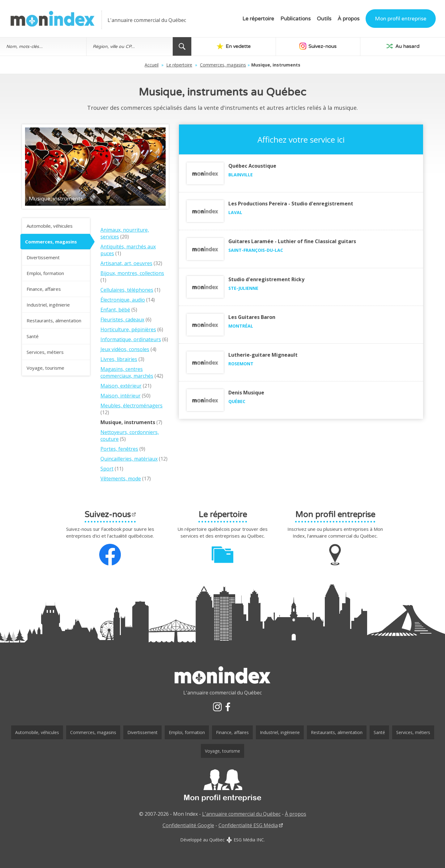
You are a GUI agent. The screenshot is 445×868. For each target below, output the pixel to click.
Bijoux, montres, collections (132, 273)
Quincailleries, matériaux (129, 459)
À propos (348, 19)
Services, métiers (45, 352)
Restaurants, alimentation (54, 320)
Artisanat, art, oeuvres (126, 263)
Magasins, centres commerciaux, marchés (127, 372)
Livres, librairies (119, 359)
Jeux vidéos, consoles (125, 349)
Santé (33, 336)
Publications (295, 19)
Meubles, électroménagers (131, 406)
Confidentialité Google (188, 825)
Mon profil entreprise (401, 19)
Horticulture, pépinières (128, 329)
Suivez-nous (318, 46)
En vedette (234, 46)
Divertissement (43, 257)
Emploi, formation (45, 273)
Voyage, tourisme (45, 368)
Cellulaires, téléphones (127, 290)
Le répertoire (258, 19)
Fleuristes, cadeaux (122, 320)
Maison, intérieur (121, 396)
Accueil (152, 65)
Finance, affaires (44, 289)
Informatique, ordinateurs (131, 339)
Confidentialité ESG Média (248, 825)
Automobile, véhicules (50, 226)
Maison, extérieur (121, 386)
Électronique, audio (123, 300)
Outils (324, 19)
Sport (107, 469)
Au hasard (403, 46)
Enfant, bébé (115, 310)
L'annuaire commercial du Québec (241, 814)
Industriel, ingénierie (48, 305)
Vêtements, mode (121, 479)
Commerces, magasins (223, 65)
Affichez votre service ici (301, 140)
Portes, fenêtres (119, 449)
